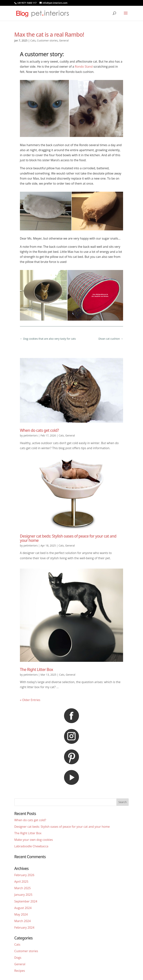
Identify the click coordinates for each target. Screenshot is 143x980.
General (64, 40)
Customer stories (47, 40)
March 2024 (23, 921)
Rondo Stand (84, 67)
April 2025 (21, 882)
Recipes (20, 971)
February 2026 (24, 875)
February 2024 (24, 927)
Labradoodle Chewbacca (31, 846)
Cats (33, 40)
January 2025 (23, 895)
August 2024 (23, 908)
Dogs (18, 958)
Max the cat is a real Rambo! (49, 34)
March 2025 (23, 888)
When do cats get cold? (39, 430)
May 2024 (21, 914)
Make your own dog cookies (34, 840)
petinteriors (31, 435)
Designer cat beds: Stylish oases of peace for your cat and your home (68, 538)
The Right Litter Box (36, 669)
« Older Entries (30, 700)
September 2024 (26, 901)
